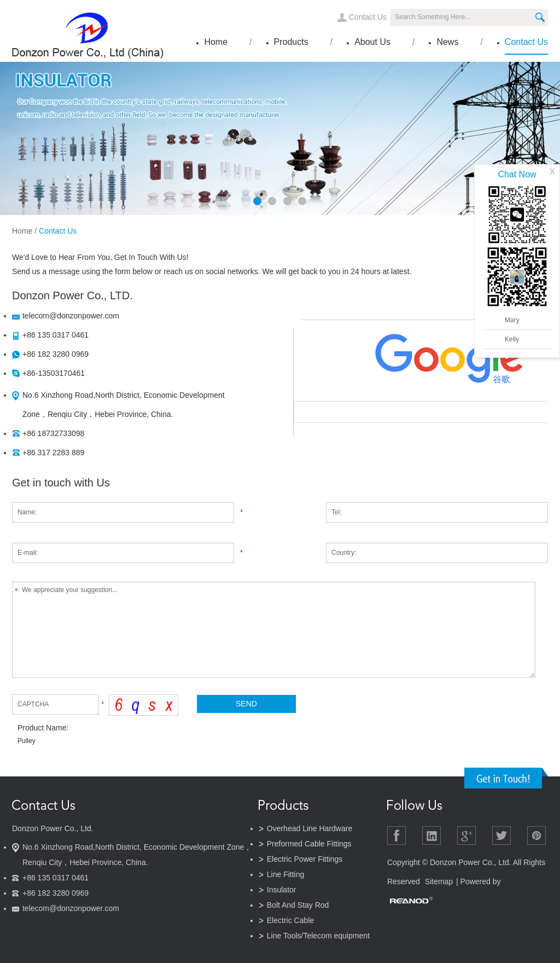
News (447, 42)
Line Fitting (285, 874)
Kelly (512, 339)
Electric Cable (290, 920)
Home (216, 42)
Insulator (282, 890)
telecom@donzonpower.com (71, 316)
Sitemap (439, 881)
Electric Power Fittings (305, 859)
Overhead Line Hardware (310, 828)
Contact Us (368, 17)
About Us (372, 42)
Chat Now (517, 174)
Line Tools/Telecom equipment (318, 936)
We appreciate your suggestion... (274, 630)
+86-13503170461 (54, 373)
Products (291, 42)
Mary (512, 320)
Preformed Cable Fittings (309, 844)
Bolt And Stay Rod (298, 905)
